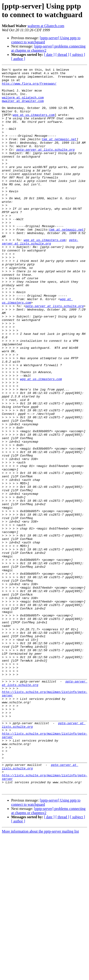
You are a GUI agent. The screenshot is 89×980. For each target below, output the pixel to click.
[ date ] (49, 55)
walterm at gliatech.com (23, 104)
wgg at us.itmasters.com (34, 124)
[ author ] (18, 59)
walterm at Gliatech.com (46, 26)
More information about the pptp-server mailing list (40, 976)
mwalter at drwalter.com (23, 108)
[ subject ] (78, 55)
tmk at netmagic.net (59, 154)
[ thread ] (62, 55)
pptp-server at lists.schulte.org (45, 166)
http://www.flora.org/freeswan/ (29, 87)
